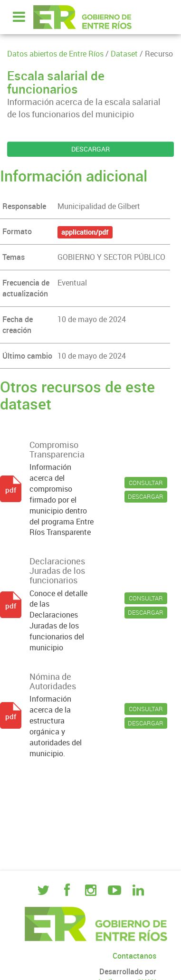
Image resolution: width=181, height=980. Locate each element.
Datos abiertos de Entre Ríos (55, 54)
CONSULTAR (146, 483)
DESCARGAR (90, 149)
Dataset (124, 54)
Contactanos (134, 956)
